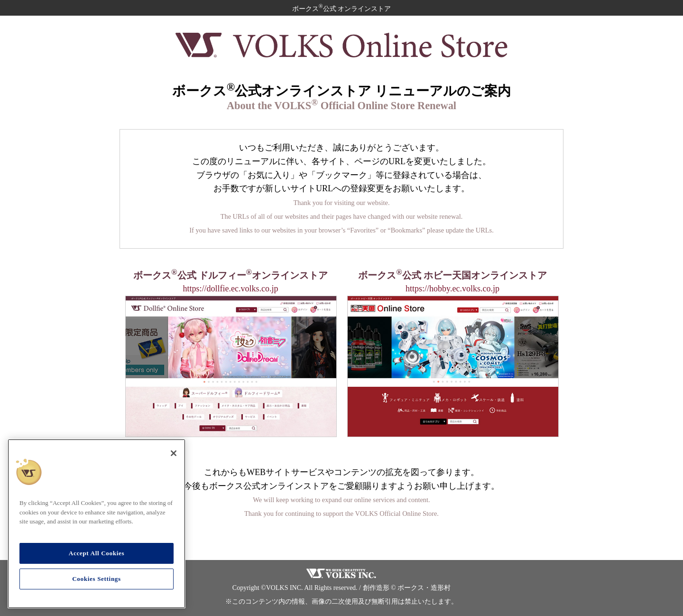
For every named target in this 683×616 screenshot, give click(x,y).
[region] (97, 524)
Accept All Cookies (97, 553)
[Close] (174, 453)
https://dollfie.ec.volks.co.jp (231, 289)
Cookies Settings (97, 579)
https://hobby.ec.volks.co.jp (452, 289)
